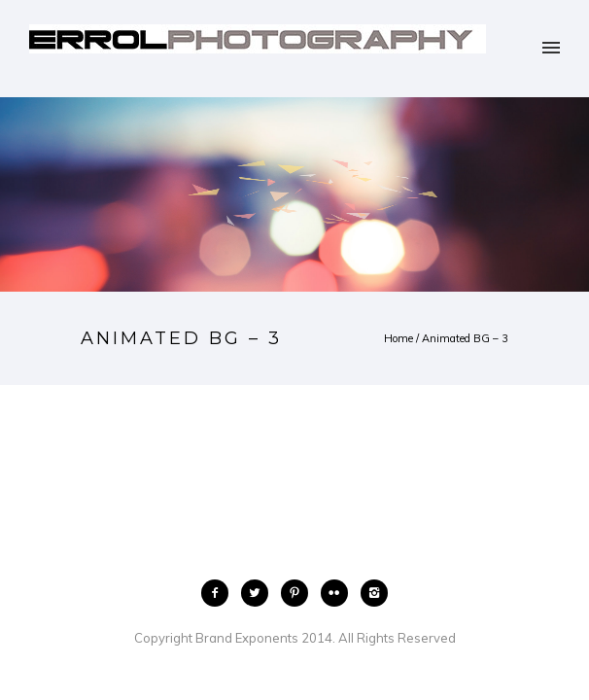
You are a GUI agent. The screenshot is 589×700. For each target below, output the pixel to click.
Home (398, 338)
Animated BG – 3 (465, 338)
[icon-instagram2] (374, 593)
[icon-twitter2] (260, 593)
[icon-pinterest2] (299, 593)
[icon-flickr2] (339, 593)
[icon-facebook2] (220, 593)
